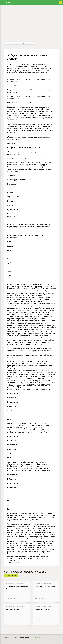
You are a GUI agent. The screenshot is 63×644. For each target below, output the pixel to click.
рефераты (16, 43)
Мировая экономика (27, 43)
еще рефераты (11, 576)
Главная (7, 43)
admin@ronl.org (39, 638)
